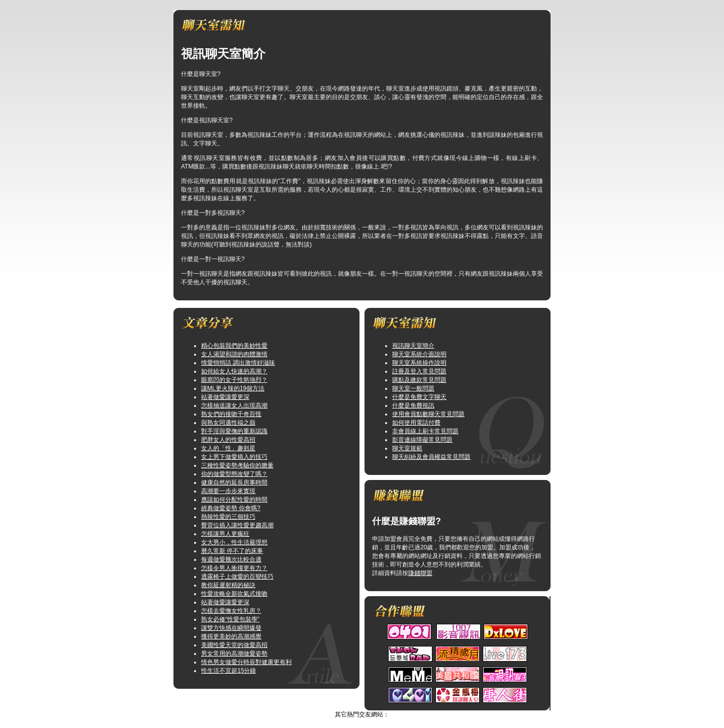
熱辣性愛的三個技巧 (228, 517)
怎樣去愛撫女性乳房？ (231, 611)
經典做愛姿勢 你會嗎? (231, 508)
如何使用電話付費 (416, 423)
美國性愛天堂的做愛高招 (234, 645)
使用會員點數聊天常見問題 (428, 414)
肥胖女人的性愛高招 (228, 440)
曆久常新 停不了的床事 (232, 551)
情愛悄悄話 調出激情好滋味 (238, 363)
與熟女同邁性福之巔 (228, 423)
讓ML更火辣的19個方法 (233, 388)
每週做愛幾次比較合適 (231, 559)
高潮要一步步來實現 (228, 491)
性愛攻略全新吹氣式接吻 (234, 594)
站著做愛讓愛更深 (225, 397)
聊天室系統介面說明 (419, 354)
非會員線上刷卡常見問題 (425, 431)
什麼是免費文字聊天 (419, 397)
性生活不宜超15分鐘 (229, 671)
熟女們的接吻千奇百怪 (231, 414)
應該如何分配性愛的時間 (234, 500)
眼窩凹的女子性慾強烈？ (234, 380)
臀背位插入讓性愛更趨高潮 (237, 525)
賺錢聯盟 (420, 573)
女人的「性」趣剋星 (228, 448)
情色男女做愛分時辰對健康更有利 (246, 662)
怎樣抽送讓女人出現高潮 (234, 406)
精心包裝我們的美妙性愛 (234, 346)
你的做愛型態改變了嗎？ (234, 474)
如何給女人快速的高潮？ (234, 371)
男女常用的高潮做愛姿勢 (234, 654)
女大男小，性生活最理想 (234, 542)
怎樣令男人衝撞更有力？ (234, 568)
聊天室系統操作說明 (419, 363)
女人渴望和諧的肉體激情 (234, 354)
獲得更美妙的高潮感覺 (231, 636)
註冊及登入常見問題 (419, 371)
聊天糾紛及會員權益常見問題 (431, 457)
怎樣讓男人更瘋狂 (225, 534)
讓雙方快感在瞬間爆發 (231, 628)
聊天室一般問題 (413, 388)
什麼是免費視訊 (413, 406)
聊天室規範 (407, 448)
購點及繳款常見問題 (419, 380)
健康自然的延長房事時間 (234, 482)
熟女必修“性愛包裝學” (230, 619)
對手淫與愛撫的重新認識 (234, 431)
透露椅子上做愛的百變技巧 (237, 577)
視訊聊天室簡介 (413, 346)
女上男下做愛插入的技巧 (234, 457)
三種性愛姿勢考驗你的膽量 (237, 465)
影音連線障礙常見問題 (422, 440)
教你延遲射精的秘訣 (228, 585)
